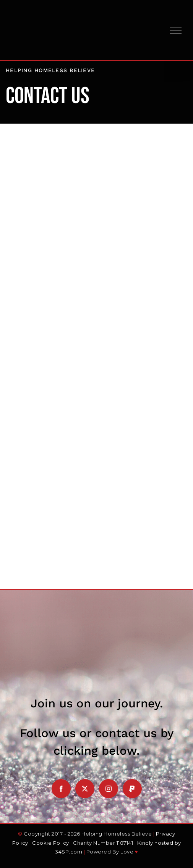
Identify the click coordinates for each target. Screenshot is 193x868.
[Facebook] (61, 789)
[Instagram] (109, 789)
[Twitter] (85, 789)
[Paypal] (132, 789)
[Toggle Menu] (176, 30)
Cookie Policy (51, 843)
